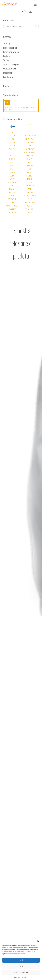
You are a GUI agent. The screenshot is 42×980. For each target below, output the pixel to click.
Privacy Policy (24, 977)
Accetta (21, 960)
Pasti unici (7, 52)
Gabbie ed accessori (10, 65)
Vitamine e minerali (10, 56)
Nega (21, 966)
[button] (39, 941)
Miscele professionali (10, 44)
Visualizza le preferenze (21, 972)
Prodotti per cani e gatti (11, 73)
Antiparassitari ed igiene (11, 60)
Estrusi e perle (8, 69)
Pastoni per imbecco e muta (12, 48)
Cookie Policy (17, 977)
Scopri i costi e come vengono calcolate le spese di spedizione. (21, 101)
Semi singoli (7, 39)
